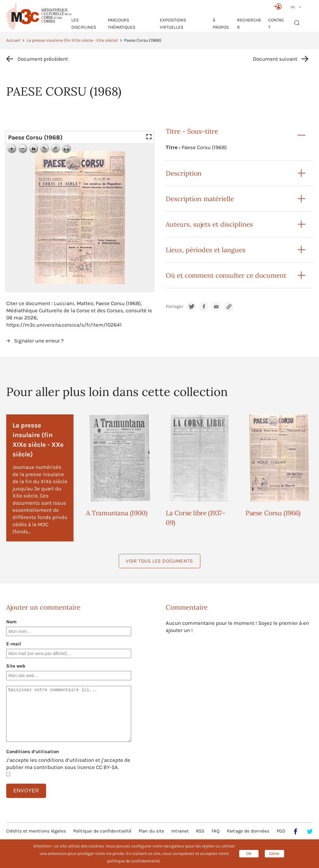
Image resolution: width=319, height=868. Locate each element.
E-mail (14, 644)
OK (249, 854)
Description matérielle (200, 199)
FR (293, 7)
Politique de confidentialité (102, 831)
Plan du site (151, 831)
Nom (11, 622)
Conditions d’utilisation (33, 752)
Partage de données (248, 831)
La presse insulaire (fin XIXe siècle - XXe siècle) (72, 40)
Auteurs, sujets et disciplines (209, 224)
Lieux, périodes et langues (206, 250)
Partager (174, 307)
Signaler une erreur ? (39, 341)
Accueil (13, 40)
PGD (281, 831)
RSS (200, 831)
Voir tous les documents (159, 561)
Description (184, 173)
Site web (16, 666)
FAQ (216, 831)
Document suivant (275, 59)
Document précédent (43, 59)
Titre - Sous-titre (192, 131)
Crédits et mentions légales (36, 831)
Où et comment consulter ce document (226, 275)
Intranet (180, 831)
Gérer (274, 854)
